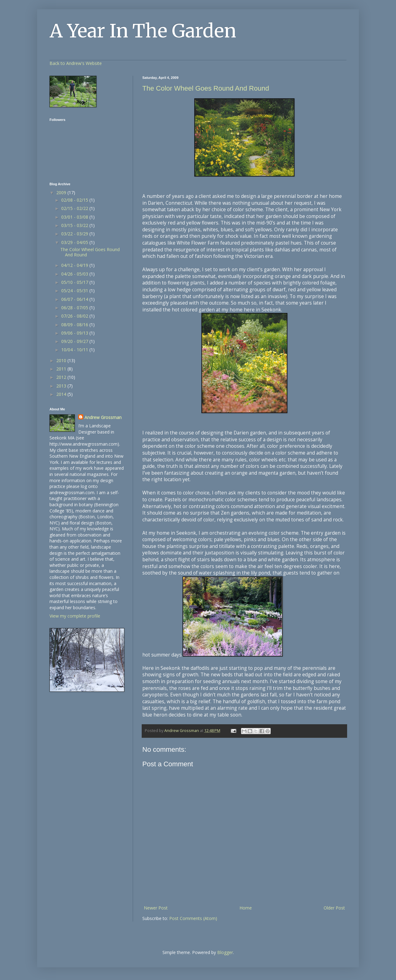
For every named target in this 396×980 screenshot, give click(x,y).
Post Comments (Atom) (193, 918)
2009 (62, 193)
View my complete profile (75, 616)
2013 (62, 386)
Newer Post (156, 908)
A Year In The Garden (143, 31)
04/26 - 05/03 (75, 274)
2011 (62, 369)
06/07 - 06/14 (75, 299)
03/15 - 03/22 (75, 225)
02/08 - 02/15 (75, 200)
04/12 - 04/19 (75, 265)
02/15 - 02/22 (75, 208)
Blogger (225, 952)
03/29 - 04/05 (75, 242)
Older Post (334, 908)
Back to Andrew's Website (76, 63)
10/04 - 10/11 (75, 350)
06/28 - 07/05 (75, 308)
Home (246, 908)
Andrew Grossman (103, 417)
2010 (62, 360)
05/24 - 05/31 (75, 291)
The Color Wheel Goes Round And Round (206, 88)
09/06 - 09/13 (75, 333)
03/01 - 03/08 (75, 217)
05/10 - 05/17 (75, 282)
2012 (62, 377)
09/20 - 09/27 (75, 341)
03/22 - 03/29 (75, 234)
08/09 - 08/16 (75, 325)
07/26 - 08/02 (75, 316)
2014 (62, 394)
